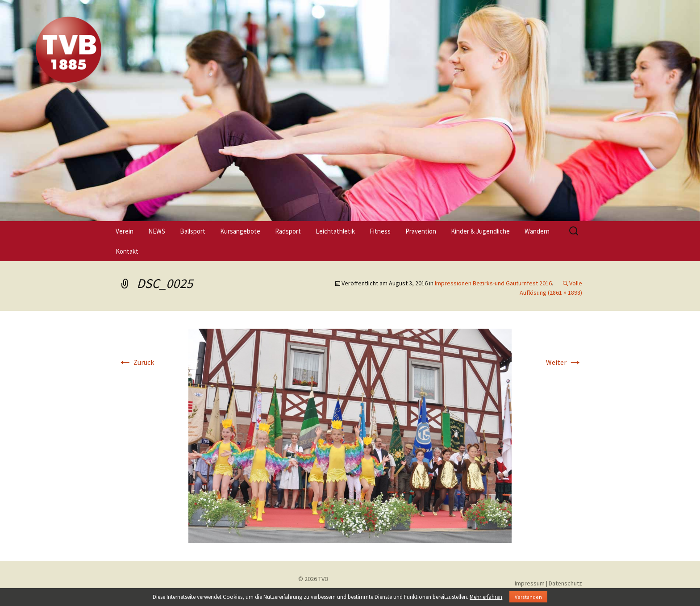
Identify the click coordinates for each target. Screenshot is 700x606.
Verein (125, 231)
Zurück (136, 362)
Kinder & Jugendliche (480, 231)
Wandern (537, 231)
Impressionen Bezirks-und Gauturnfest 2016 (493, 283)
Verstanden (528, 597)
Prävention (421, 231)
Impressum (530, 583)
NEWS (157, 231)
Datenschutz (565, 583)
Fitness (380, 231)
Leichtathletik (335, 231)
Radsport (288, 231)
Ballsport (193, 231)
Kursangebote (240, 231)
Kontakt (127, 251)
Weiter (564, 362)
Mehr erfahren (486, 597)
